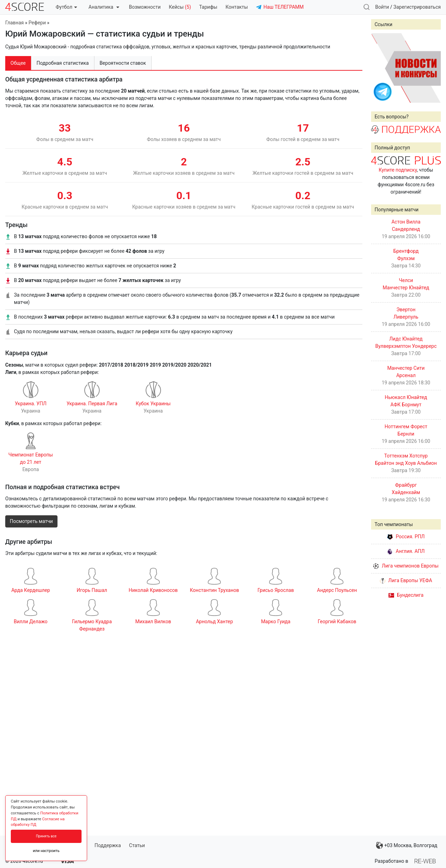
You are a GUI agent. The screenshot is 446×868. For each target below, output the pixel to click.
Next (432, 68)
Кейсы (180, 7)
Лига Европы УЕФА (406, 580)
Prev (380, 68)
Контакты (237, 7)
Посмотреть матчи (31, 521)
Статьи (137, 845)
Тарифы (208, 7)
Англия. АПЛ (406, 551)
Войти (382, 7)
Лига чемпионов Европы (406, 566)
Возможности (145, 7)
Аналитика (104, 7)
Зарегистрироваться (417, 7)
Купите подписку (398, 170)
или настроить (46, 851)
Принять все (46, 836)
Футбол (66, 7)
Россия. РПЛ (406, 537)
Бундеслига (406, 595)
